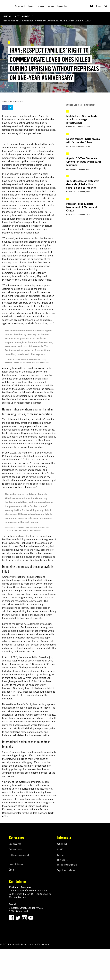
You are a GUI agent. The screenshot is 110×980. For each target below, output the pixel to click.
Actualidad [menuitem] (20, 6)
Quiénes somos (16, 849)
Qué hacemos (15, 844)
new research (12, 174)
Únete (99, 6)
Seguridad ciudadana (67, 870)
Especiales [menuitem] (62, 6)
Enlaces (61, 855)
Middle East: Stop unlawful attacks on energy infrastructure (82, 119)
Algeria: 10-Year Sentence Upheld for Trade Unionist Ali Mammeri (84, 162)
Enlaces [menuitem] (40, 6)
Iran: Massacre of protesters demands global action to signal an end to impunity (83, 184)
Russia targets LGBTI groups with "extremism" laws (83, 140)
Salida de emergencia (67, 865)
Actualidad (23, 16)
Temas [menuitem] (31, 6)
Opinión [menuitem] (50, 6)
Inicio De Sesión (16, 864)
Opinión (61, 849)
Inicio (7, 16)
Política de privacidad (19, 855)
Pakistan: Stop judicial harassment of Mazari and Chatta (82, 207)
